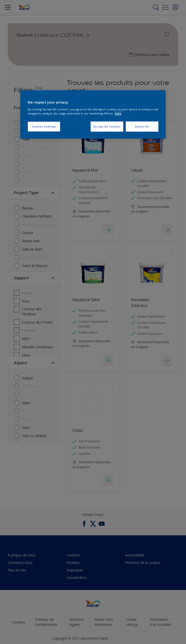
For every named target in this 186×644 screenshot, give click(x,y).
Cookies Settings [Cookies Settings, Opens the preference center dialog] (44, 126)
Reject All (142, 126)
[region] (93, 114)
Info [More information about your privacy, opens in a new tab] (118, 113)
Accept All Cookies (107, 126)
